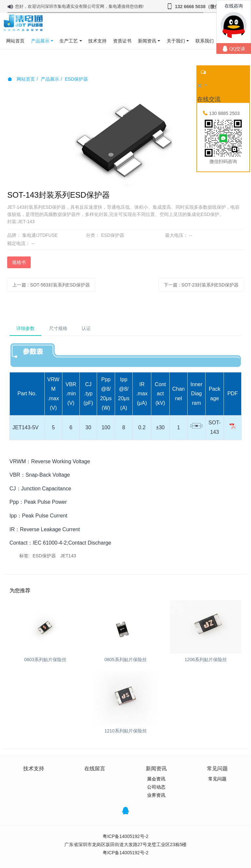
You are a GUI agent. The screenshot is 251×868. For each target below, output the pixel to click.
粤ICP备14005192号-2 (125, 836)
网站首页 (15, 41)
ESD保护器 (76, 79)
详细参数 (25, 328)
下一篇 (201, 285)
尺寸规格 (58, 328)
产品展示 (50, 79)
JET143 (68, 556)
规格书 (19, 262)
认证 (86, 328)
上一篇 (51, 285)
